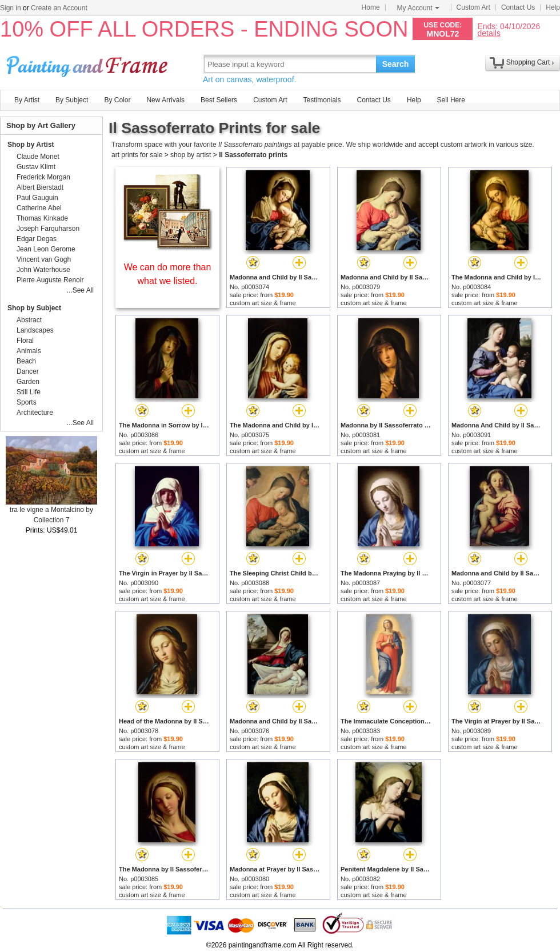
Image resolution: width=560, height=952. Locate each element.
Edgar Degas (37, 239)
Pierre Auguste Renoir (50, 280)
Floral (25, 341)
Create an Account (59, 8)
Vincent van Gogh (44, 259)
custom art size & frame (263, 303)
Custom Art (473, 7)
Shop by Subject (34, 308)
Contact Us (518, 7)
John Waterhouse (43, 270)
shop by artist (191, 155)
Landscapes (35, 330)
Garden (28, 382)
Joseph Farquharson (48, 229)
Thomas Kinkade (42, 218)
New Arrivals (165, 100)
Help (553, 7)
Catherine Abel (39, 208)
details (489, 33)
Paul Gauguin (37, 198)
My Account (418, 8)
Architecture (35, 413)
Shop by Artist (31, 145)
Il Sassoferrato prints (253, 155)
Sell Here (451, 100)
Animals (29, 351)
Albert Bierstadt (40, 187)
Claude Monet (38, 157)
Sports (27, 402)
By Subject (72, 100)
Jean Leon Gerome (46, 249)
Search (396, 64)
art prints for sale (137, 155)
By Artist (27, 100)
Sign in (11, 8)
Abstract (29, 320)
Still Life (29, 392)
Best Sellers (219, 100)
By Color (117, 100)
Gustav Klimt (36, 167)
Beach (26, 361)
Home (371, 7)
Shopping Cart (528, 62)
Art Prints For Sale (89, 64)
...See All (80, 290)
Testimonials (322, 100)
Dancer (28, 371)
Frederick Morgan (43, 177)
